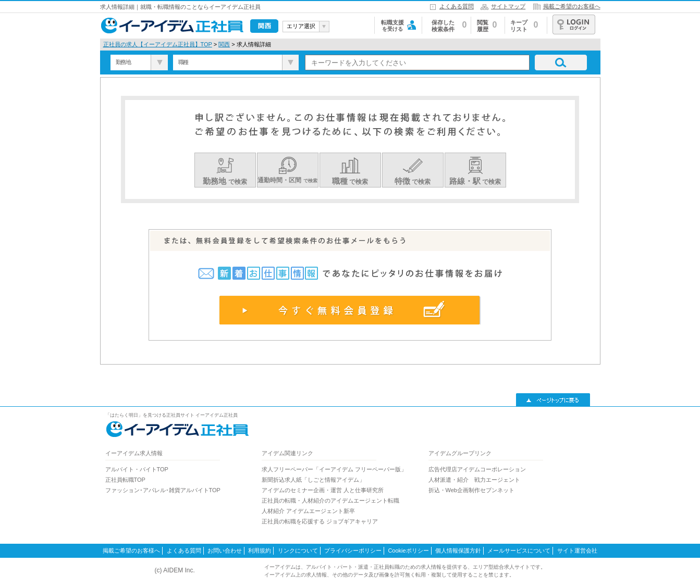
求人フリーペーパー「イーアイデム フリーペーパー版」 (334, 469)
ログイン (574, 24)
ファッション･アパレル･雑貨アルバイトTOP (163, 490)
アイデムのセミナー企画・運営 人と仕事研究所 (323, 490)
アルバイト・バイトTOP (137, 469)
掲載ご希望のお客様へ (572, 6)
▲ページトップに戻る (553, 400)
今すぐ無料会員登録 (350, 310)
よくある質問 (457, 6)
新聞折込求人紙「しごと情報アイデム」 (313, 480)
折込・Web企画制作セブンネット (471, 490)
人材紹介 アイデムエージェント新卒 (308, 511)
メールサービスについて (519, 551)
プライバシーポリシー (353, 551)
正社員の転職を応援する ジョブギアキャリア (320, 521)
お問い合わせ (225, 551)
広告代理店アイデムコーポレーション (477, 469)
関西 (224, 44)
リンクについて (298, 551)
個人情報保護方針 (458, 551)
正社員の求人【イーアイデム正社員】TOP (158, 44)
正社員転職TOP (125, 480)
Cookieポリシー (408, 551)
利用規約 (260, 551)
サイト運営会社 (577, 551)
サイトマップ (508, 6)
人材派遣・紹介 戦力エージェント (474, 480)
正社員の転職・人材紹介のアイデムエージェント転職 (330, 501)
